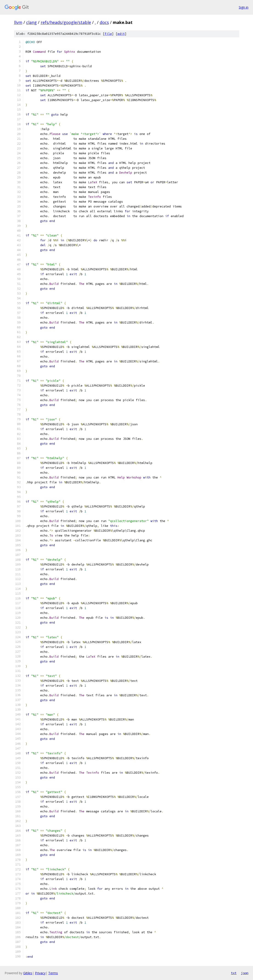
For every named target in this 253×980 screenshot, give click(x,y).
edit (121, 34)
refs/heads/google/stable (66, 22)
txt (234, 973)
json (245, 973)
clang (31, 22)
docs (104, 22)
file (108, 34)
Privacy (40, 973)
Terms (53, 973)
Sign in (244, 7)
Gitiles (28, 973)
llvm (18, 22)
